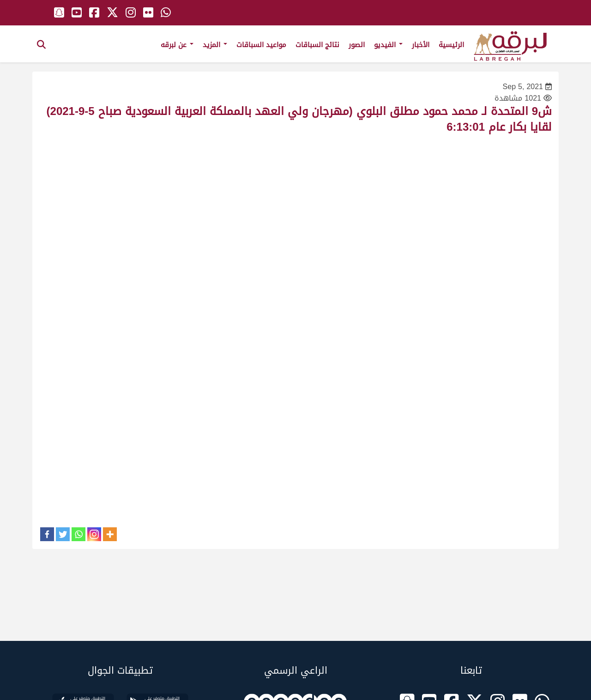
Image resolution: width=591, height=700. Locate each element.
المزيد (215, 45)
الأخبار (421, 45)
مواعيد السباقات (261, 45)
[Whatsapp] (78, 534)
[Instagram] (94, 534)
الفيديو (388, 45)
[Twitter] (63, 534)
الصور (357, 45)
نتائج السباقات (317, 45)
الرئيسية (451, 45)
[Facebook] (47, 534)
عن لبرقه (177, 45)
